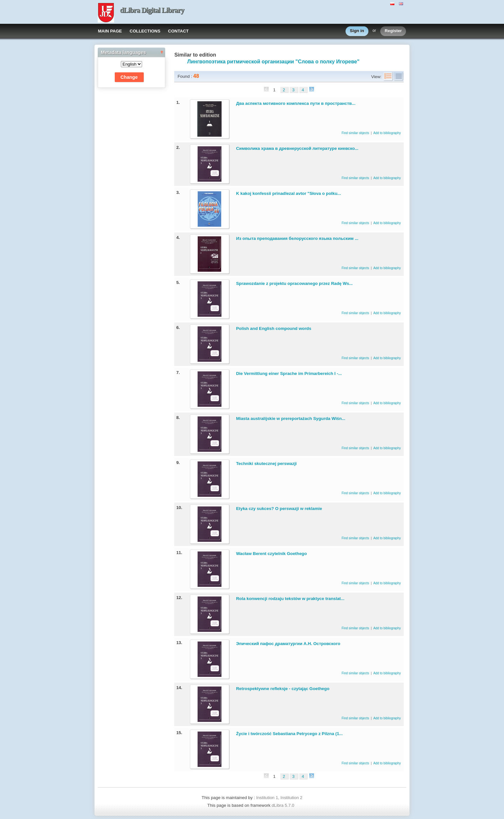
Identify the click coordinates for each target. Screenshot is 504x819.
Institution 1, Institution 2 (279, 798)
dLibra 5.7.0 (283, 805)
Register (393, 31)
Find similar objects (356, 133)
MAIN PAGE (110, 31)
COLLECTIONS (145, 31)
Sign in (357, 31)
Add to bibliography (387, 133)
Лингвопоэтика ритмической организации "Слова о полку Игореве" (273, 62)
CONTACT (178, 31)
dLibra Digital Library (152, 10)
